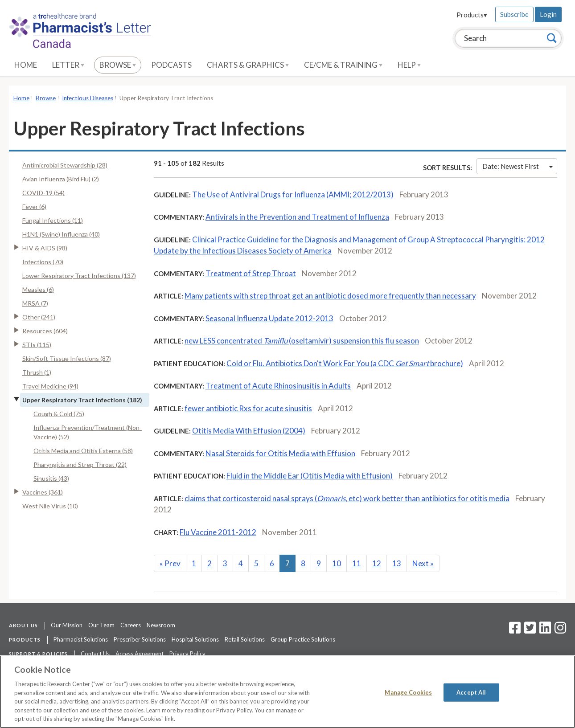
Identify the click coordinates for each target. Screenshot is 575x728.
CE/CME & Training (343, 65)
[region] (287, 692)
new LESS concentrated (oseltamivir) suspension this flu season (302, 341)
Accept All (471, 692)
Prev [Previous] (170, 563)
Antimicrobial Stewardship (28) (65, 165)
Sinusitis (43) (51, 478)
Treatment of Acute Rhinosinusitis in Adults (278, 386)
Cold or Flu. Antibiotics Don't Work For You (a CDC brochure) (345, 363)
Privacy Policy (187, 654)
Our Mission (67, 625)
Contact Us (95, 654)
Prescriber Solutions (140, 639)
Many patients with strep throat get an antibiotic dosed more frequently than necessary (330, 296)
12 (377, 563)
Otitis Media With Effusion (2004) (249, 431)
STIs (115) (37, 345)
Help (409, 65)
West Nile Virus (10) (50, 506)
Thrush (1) (37, 372)
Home (26, 65)
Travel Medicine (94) (50, 386)
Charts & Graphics (248, 65)
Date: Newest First (517, 166)
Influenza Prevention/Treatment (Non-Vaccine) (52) (88, 432)
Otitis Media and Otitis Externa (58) (83, 451)
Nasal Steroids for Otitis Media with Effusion (280, 453)
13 (397, 563)
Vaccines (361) (43, 492)
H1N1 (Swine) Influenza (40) (61, 234)
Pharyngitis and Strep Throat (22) (80, 464)
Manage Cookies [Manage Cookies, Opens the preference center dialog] (408, 692)
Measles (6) (38, 289)
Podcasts (171, 65)
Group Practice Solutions (303, 639)
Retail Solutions (245, 639)
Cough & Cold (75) (59, 414)
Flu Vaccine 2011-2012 (218, 532)
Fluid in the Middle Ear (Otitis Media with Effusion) (310, 476)
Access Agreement (140, 654)
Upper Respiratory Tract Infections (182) (82, 400)
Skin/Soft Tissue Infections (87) (67, 358)
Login (548, 14)
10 (337, 563)
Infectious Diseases (88, 98)
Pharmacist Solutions (81, 639)
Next (423, 563)
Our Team (101, 625)
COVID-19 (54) (43, 193)
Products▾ (472, 15)
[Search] (552, 38)
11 (357, 563)
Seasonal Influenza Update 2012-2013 (269, 318)
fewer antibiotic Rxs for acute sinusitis (248, 408)
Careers (131, 625)
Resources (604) (45, 331)
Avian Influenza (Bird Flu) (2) (61, 179)
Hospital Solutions (195, 639)
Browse (118, 65)
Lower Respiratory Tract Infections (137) (79, 276)
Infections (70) (43, 262)
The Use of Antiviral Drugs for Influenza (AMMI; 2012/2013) (293, 194)
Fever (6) (34, 207)
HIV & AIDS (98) (45, 248)
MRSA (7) (35, 303)
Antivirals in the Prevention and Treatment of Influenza (297, 217)
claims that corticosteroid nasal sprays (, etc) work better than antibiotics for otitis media (347, 498)
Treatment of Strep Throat (251, 273)
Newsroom (161, 625)
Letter (68, 65)
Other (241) (39, 317)
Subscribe (514, 14)
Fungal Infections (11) (53, 220)
